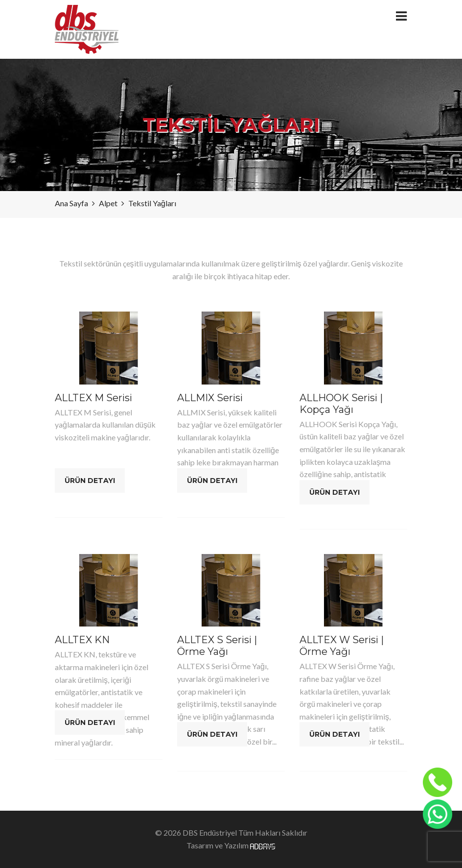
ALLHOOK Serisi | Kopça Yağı (341, 404)
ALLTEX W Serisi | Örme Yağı (342, 646)
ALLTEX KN (82, 640)
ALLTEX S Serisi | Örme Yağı (217, 646)
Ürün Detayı (90, 481)
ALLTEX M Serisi (93, 398)
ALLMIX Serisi (210, 398)
